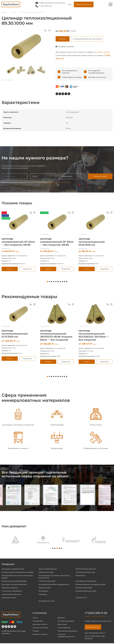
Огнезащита (43, 591)
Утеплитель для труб (47, 581)
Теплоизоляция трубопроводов (14, 581)
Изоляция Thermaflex (84, 588)
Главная (4, 12)
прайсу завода (103, 53)
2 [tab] (50, 282)
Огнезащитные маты (47, 601)
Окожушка (43, 595)
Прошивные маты (9, 598)
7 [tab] (60, 282)
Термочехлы (80, 576)
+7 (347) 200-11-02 (45, 6)
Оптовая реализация (66, 621)
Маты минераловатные (48, 569)
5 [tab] (56, 282)
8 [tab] (62, 282)
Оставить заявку (100, 177)
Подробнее (27, 269)
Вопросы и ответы (40, 635)
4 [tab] (54, 282)
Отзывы (36, 631)
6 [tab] (58, 282)
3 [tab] (52, 282)
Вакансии (61, 618)
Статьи (35, 618)
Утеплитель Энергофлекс (12, 591)
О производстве (64, 628)
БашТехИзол (11, 615)
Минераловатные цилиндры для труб (90, 585)
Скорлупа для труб (46, 573)
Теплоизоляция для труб (85, 573)
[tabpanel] (57, 242)
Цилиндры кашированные (86, 581)
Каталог (14, 12)
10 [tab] (67, 282)
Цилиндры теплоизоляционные (32, 12)
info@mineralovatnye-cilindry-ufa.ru (52, 3)
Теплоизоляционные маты (86, 591)
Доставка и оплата (40, 625)
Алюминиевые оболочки (11, 595)
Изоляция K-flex (45, 588)
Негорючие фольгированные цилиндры (18, 573)
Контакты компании (40, 628)
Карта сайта (62, 625)
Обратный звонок (84, 4)
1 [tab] (47, 282)
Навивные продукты (10, 588)
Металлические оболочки (86, 569)
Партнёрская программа (67, 631)
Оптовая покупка (66, 47)
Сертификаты (38, 621)
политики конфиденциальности (58, 183)
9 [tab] (64, 282)
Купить (10, 269)
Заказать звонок (94, 628)
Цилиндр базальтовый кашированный (54, 585)
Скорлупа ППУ (81, 598)
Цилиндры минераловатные (13, 569)
